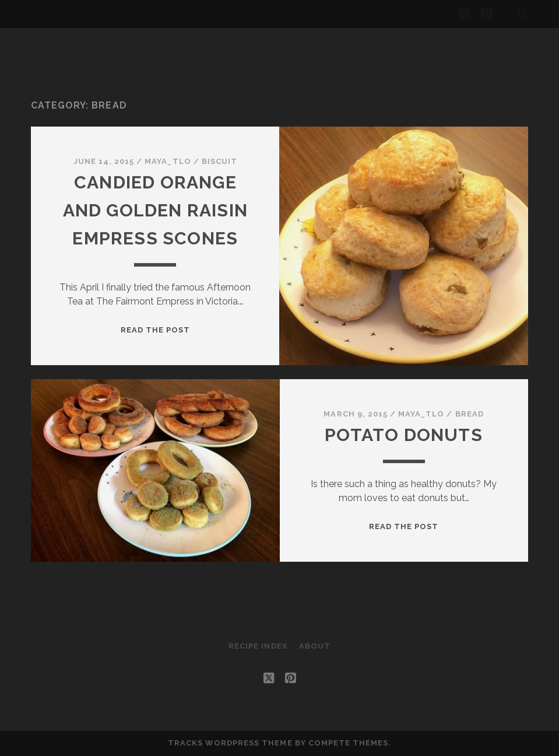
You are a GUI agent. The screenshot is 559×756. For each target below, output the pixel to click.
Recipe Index (454, 49)
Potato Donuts (404, 435)
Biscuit (219, 161)
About (512, 49)
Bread (470, 414)
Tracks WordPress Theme (230, 743)
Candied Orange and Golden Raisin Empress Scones (155, 210)
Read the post (156, 330)
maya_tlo (168, 161)
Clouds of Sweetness (130, 49)
